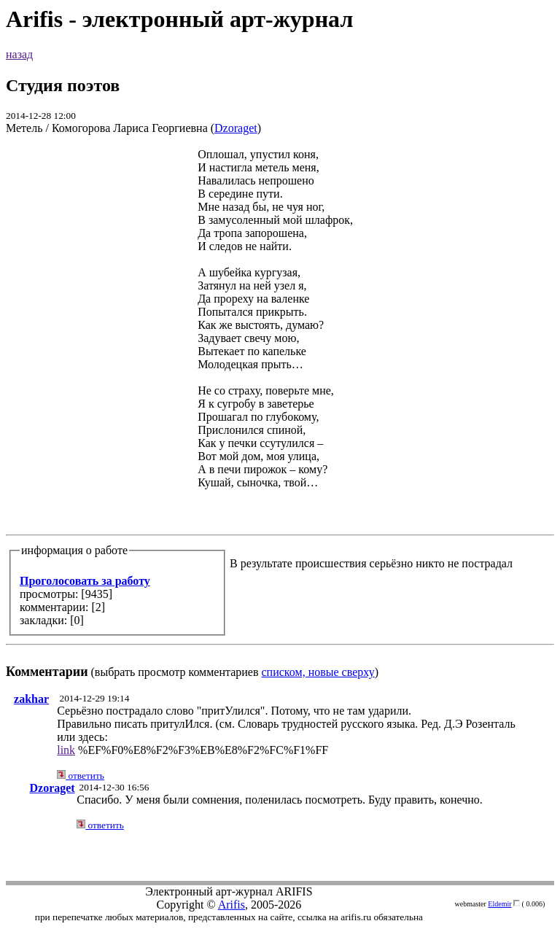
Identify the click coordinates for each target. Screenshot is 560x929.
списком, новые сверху (318, 672)
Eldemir (499, 904)
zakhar (31, 699)
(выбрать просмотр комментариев (280, 413)
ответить (81, 776)
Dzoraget (236, 128)
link (66, 750)
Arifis (232, 905)
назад (19, 54)
